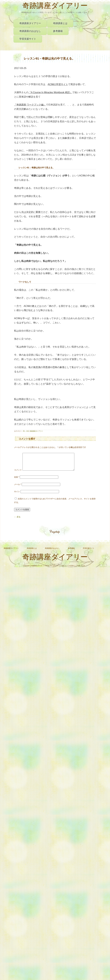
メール (18, 488)
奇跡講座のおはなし (30, 31)
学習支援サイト (28, 39)
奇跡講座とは (60, 23)
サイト (17, 495)
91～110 (26, 431)
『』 (50, 92)
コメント (18, 473)
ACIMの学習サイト (58, 84)
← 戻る (17, 520)
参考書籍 (58, 31)
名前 (17, 481)
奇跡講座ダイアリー (55, 6)
